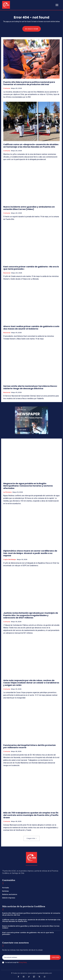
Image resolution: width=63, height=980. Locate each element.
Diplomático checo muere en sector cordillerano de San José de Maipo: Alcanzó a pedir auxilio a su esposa (30, 553)
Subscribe (55, 957)
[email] (26, 957)
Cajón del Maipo (10, 560)
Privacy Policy (23, 962)
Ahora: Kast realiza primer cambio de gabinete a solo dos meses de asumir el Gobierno (31, 328)
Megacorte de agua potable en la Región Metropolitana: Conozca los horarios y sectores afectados (28, 486)
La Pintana (7, 492)
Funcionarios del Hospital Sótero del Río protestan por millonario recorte (30, 746)
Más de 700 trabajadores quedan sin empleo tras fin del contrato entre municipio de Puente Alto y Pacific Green (31, 815)
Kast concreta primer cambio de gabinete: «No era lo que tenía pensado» (31, 268)
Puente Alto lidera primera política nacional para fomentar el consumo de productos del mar (29, 83)
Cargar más (32, 838)
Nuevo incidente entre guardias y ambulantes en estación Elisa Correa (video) (29, 208)
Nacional (7, 273)
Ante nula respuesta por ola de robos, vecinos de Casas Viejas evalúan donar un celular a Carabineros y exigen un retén (31, 683)
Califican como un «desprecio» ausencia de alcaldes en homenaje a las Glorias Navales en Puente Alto (31, 146)
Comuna (7, 88)
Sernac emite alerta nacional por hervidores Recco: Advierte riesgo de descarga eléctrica (30, 387)
